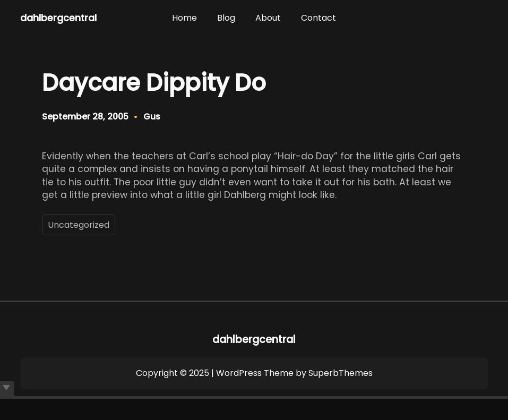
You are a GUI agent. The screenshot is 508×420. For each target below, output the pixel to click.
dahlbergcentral (58, 18)
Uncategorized (79, 225)
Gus (152, 117)
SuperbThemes (341, 373)
